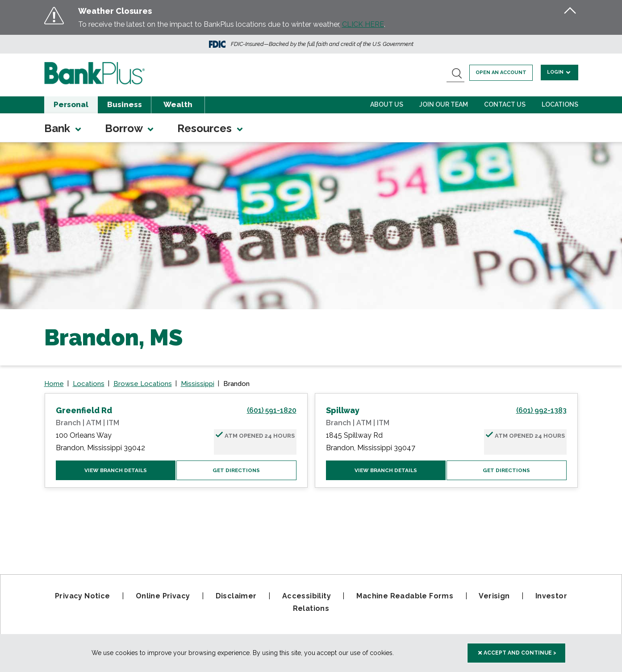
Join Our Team (444, 104)
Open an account (501, 73)
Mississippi (198, 384)
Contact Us (505, 104)
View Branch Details (115, 470)
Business (125, 104)
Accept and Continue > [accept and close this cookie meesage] (517, 653)
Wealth (178, 104)
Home (54, 384)
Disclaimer (236, 596)
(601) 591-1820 (272, 410)
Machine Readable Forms (405, 596)
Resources (211, 128)
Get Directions (236, 470)
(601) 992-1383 (541, 410)
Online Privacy (163, 596)
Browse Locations (143, 384)
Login (560, 72)
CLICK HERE (363, 24)
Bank (63, 128)
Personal (71, 104)
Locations (560, 104)
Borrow (130, 128)
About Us (387, 104)
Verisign (494, 596)
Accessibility (307, 596)
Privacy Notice (83, 596)
